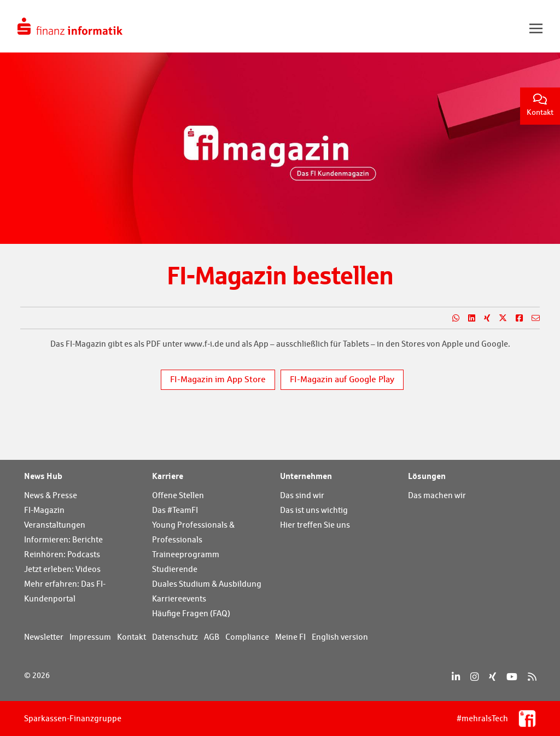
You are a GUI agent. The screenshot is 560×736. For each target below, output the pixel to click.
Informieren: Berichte (63, 539)
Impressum (90, 637)
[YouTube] (512, 677)
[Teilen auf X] (498, 318)
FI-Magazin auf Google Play (342, 379)
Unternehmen (306, 476)
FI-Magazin (44, 510)
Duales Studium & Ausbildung (207, 584)
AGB (212, 637)
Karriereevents (179, 598)
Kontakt (540, 105)
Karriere (168, 476)
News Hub (43, 476)
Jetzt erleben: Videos (62, 569)
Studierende (175, 569)
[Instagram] (474, 677)
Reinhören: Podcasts (62, 554)
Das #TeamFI (175, 510)
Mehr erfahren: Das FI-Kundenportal (65, 591)
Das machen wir (437, 495)
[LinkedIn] (456, 677)
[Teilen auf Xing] (483, 318)
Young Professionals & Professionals (193, 532)
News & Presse (51, 495)
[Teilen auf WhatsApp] (451, 318)
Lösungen (427, 476)
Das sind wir (302, 495)
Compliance (247, 637)
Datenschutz (175, 637)
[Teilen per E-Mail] (531, 318)
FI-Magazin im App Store (218, 379)
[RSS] (532, 677)
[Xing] (492, 677)
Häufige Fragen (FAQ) (191, 613)
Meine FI (290, 637)
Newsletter (44, 637)
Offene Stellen (178, 495)
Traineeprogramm (186, 554)
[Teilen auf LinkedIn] (467, 318)
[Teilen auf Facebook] (515, 318)
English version (340, 637)
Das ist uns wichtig (314, 510)
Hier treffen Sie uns (315, 525)
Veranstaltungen (55, 525)
